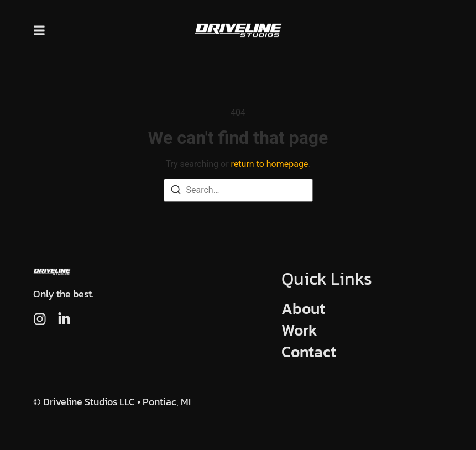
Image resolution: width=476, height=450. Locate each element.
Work (299, 330)
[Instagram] (40, 319)
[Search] (176, 192)
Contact (309, 352)
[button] (39, 30)
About (303, 308)
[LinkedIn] (64, 319)
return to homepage (270, 164)
